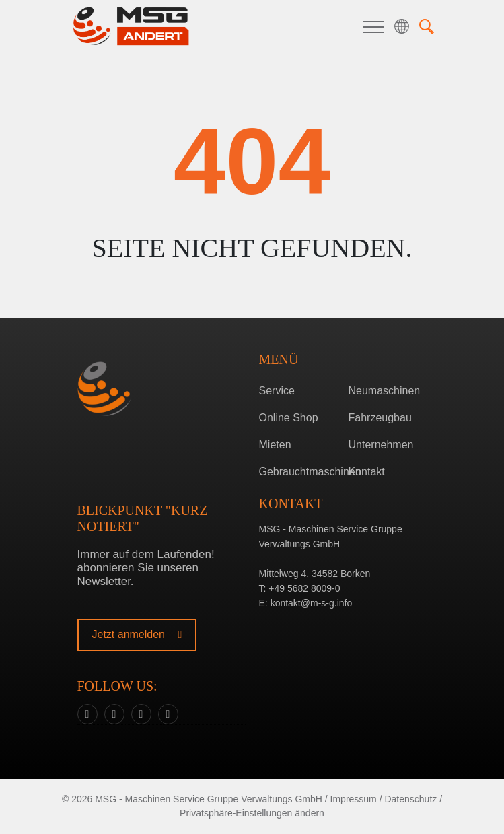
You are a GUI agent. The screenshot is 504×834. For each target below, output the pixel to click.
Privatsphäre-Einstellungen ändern (252, 813)
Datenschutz (410, 799)
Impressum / (356, 799)
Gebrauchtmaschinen (298, 472)
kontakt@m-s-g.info (312, 603)
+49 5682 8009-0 (304, 588)
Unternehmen (381, 445)
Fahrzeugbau (380, 418)
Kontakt (367, 472)
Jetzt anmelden (137, 634)
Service (277, 391)
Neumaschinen (385, 391)
